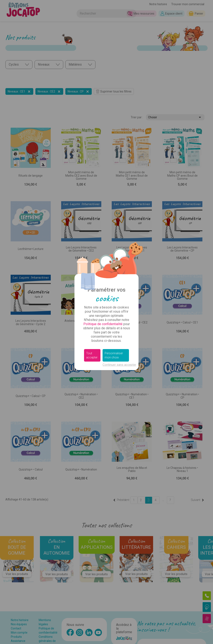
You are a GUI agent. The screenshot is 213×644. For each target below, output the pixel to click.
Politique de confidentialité (103, 324)
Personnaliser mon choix (114, 355)
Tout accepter (92, 355)
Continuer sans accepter (119, 365)
